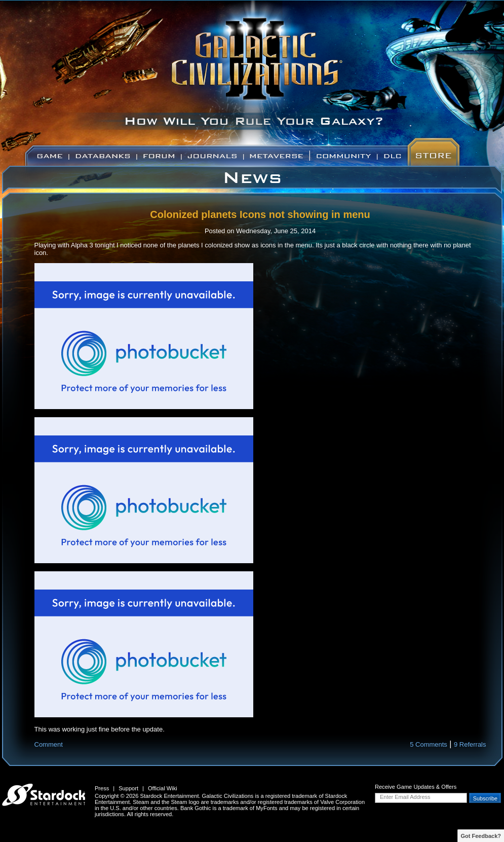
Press (102, 788)
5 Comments (429, 744)
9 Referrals (470, 744)
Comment (49, 744)
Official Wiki (163, 788)
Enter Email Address (405, 797)
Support (128, 788)
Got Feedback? (481, 836)
